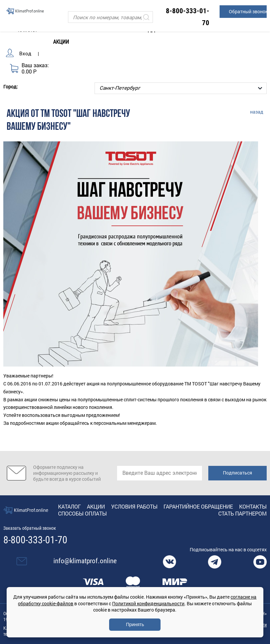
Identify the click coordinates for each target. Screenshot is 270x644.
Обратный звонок (248, 11)
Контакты (253, 506)
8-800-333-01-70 (35, 540)
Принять (135, 624)
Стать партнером (242, 513)
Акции (61, 42)
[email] (160, 473)
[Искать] (146, 17)
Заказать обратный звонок (30, 528)
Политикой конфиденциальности (148, 603)
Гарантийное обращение (198, 506)
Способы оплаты (82, 513)
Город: (11, 87)
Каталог (69, 506)
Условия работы (134, 506)
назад (257, 112)
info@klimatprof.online (85, 561)
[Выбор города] (181, 88)
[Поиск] (110, 17)
